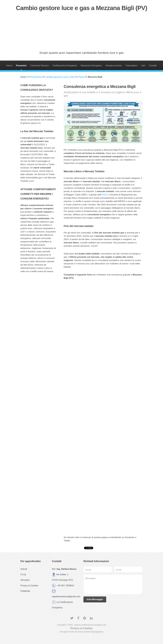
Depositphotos (97, 632)
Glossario (25, 580)
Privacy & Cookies (29, 585)
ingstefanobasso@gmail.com (66, 596)
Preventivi (21, 66)
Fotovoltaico (131, 66)
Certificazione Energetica (65, 66)
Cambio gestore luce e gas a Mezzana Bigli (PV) (81, 8)
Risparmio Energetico (91, 66)
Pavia (81, 77)
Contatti (153, 66)
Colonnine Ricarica (40, 66)
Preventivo (36, 77)
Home (9, 66)
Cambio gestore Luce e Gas (60, 77)
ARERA (105, 195)
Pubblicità (25, 591)
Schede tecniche (114, 66)
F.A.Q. (23, 574)
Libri (143, 66)
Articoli (24, 569)
